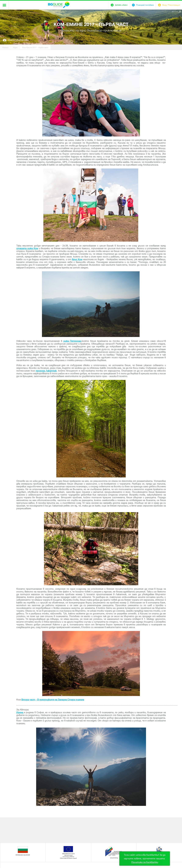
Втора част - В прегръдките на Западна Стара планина (53, 700)
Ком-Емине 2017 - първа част (35, 48)
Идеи (15, 48)
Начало (5, 48)
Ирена (20, 712)
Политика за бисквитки (145, 862)
